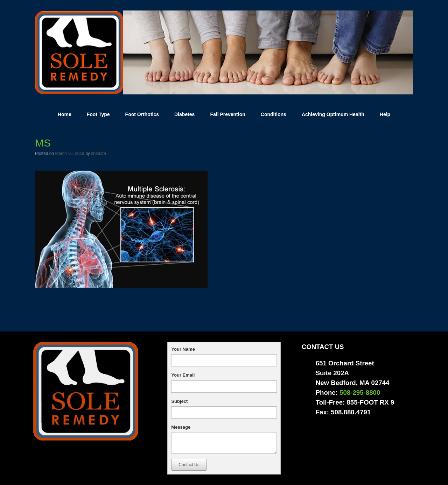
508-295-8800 (360, 393)
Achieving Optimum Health (333, 114)
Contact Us (189, 465)
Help (385, 114)
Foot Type (98, 114)
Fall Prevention (227, 114)
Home (65, 114)
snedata (99, 154)
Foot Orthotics (142, 114)
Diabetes (184, 114)
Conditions (274, 114)
